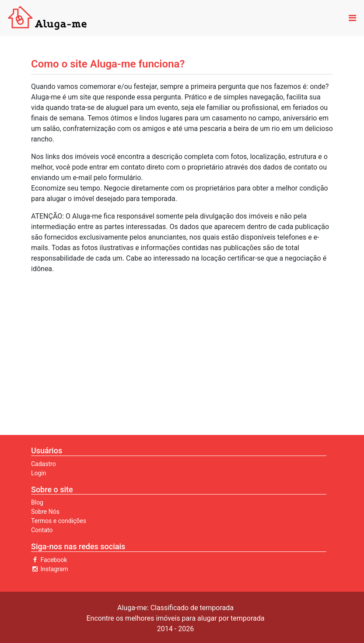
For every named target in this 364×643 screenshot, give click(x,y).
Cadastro (44, 464)
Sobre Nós (45, 512)
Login (39, 473)
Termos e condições (59, 521)
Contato (42, 530)
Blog (37, 502)
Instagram (50, 569)
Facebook (49, 560)
